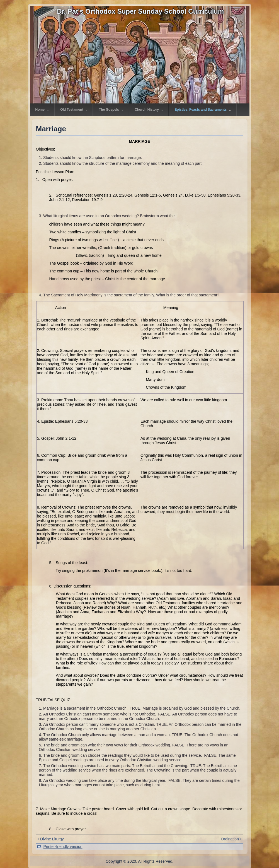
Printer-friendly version (63, 847)
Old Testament (74, 110)
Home (42, 110)
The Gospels (111, 110)
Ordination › (231, 839)
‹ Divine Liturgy (51, 839)
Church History (149, 110)
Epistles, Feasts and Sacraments (203, 110)
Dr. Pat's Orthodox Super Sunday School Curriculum (140, 11)
